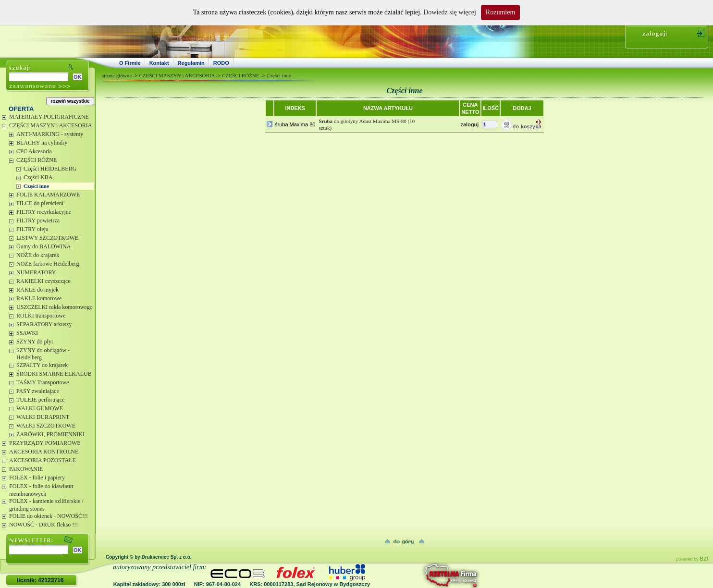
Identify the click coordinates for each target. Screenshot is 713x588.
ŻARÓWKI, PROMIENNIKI (50, 434)
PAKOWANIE (26, 469)
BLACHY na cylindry (42, 143)
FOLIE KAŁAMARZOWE (48, 195)
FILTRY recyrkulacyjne (44, 212)
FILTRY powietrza (38, 220)
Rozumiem (500, 12)
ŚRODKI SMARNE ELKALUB (54, 374)
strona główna (117, 75)
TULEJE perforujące (40, 400)
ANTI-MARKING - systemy (50, 134)
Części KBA (38, 177)
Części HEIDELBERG (50, 169)
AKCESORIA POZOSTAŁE (43, 460)
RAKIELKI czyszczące (43, 281)
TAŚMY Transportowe (43, 382)
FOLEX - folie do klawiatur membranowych (41, 490)
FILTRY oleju (32, 229)
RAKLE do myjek (37, 290)
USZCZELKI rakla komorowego (55, 307)
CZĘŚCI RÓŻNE (37, 160)
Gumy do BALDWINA (43, 246)
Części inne (36, 186)
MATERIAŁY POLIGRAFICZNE (49, 117)
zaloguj (469, 124)
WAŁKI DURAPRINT (43, 417)
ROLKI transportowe (41, 316)
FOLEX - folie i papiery (37, 478)
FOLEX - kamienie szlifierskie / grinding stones (46, 505)
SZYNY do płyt (35, 342)
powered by (692, 559)
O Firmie (130, 63)
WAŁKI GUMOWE (40, 408)
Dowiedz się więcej (450, 12)
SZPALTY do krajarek (42, 365)
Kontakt (159, 63)
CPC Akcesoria (34, 151)
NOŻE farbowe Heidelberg (48, 264)
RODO (221, 63)
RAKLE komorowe (39, 298)
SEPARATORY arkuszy (44, 324)
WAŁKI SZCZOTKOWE (46, 426)
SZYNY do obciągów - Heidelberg (43, 354)
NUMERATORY (36, 272)
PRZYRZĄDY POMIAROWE (45, 443)
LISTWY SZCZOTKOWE (47, 238)
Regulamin (191, 63)
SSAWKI (27, 333)
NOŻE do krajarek (38, 255)
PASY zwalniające (38, 391)
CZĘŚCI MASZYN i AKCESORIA (50, 125)
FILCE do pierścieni (40, 203)
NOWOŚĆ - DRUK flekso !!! (43, 525)
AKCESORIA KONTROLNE (44, 452)
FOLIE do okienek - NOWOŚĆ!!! (49, 516)
